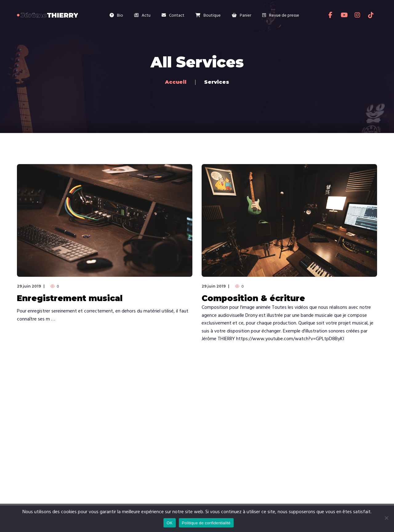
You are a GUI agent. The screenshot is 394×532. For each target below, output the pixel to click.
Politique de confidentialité (206, 523)
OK (169, 523)
